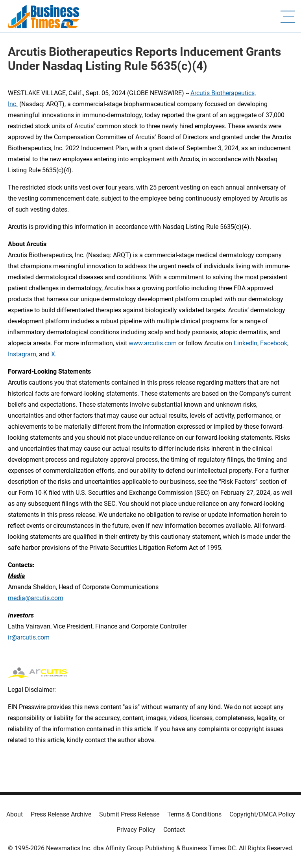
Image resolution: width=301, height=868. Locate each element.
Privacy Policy (136, 830)
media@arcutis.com (36, 598)
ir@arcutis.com (29, 637)
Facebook (274, 343)
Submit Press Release (129, 814)
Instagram (22, 354)
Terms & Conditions (194, 814)
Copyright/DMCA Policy (262, 814)
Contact (174, 830)
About (15, 814)
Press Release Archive (61, 814)
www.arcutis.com (153, 343)
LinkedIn (246, 343)
